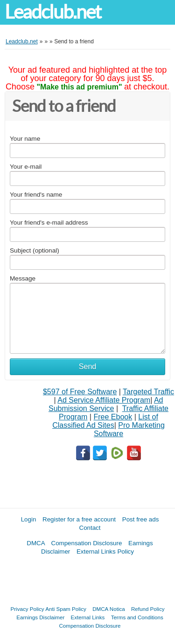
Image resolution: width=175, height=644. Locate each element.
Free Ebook (113, 417)
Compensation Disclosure (87, 543)
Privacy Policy (28, 609)
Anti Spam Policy (66, 609)
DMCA (36, 543)
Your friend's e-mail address (49, 223)
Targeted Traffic (148, 392)
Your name (25, 139)
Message (23, 278)
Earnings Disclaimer (40, 617)
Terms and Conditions (137, 617)
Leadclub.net (53, 12)
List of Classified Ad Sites (105, 421)
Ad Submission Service (106, 404)
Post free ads (141, 519)
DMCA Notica (109, 609)
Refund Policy (148, 609)
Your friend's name (36, 195)
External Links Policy (105, 552)
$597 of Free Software (80, 392)
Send (87, 367)
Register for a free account (79, 519)
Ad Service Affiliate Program (104, 400)
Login (29, 519)
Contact (90, 528)
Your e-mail (26, 167)
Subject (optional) (35, 250)
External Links (88, 617)
